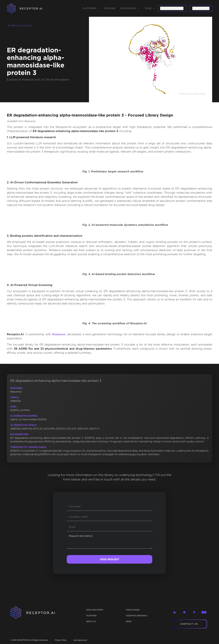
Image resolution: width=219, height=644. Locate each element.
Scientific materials (137, 616)
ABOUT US (91, 621)
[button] (91, 8)
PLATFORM (91, 616)
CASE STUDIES (133, 610)
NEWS (129, 621)
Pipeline (110, 8)
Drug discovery (95, 610)
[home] (29, 8)
